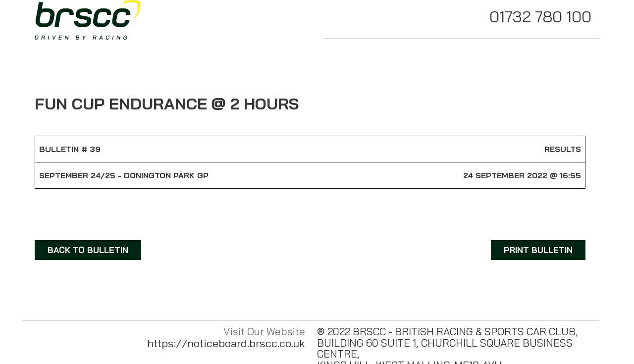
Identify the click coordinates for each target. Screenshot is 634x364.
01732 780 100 (540, 16)
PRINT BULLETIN (538, 250)
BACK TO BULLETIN (88, 250)
